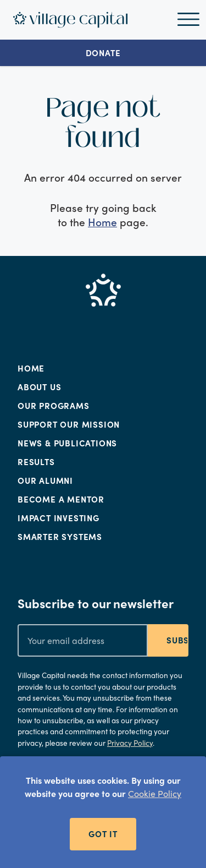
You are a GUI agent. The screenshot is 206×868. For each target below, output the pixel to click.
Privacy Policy (130, 743)
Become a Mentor (61, 499)
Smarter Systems (60, 537)
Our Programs (54, 406)
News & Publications (67, 443)
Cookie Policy (155, 793)
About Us (39, 387)
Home (102, 222)
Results (36, 462)
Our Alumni (45, 481)
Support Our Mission (69, 424)
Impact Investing (59, 518)
